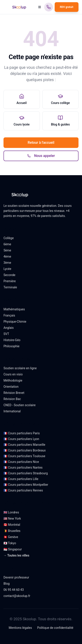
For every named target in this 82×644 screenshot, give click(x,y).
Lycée (7, 269)
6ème (7, 244)
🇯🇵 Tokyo (10, 543)
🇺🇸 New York (12, 518)
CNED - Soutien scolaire (20, 405)
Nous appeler (41, 156)
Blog (7, 584)
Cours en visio (13, 374)
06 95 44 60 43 (14, 590)
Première (10, 281)
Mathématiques (14, 309)
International (12, 411)
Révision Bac (12, 399)
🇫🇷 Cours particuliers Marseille (24, 445)
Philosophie (11, 346)
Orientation (11, 387)
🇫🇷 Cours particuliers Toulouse (24, 456)
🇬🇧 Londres (11, 512)
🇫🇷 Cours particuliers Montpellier (26, 485)
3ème (7, 263)
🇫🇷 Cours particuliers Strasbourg (26, 473)
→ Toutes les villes (16, 555)
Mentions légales (20, 628)
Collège (9, 238)
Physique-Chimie (15, 322)
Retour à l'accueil (41, 143)
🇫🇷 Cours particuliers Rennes (23, 490)
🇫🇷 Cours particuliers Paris (22, 433)
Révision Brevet (14, 393)
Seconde (9, 275)
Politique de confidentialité (55, 628)
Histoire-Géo (12, 340)
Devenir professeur (16, 577)
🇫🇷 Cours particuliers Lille (21, 479)
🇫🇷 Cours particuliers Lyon (21, 439)
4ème (7, 257)
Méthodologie (13, 380)
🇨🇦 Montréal (12, 525)
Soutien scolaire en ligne (20, 368)
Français (9, 315)
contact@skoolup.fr (17, 596)
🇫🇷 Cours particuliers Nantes (23, 468)
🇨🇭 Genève (11, 537)
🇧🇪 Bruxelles (12, 531)
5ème (7, 250)
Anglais (9, 328)
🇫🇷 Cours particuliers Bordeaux (25, 450)
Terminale (10, 287)
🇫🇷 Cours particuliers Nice (21, 462)
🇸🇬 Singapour (13, 549)
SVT (6, 334)
